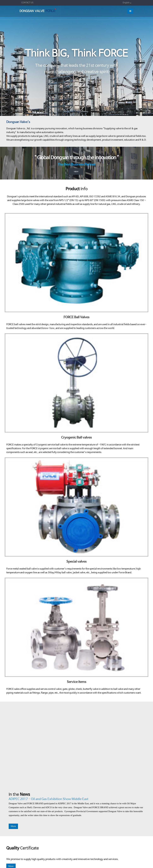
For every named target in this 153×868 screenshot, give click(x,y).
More (13, 826)
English (127, 3)
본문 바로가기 (0, 0)
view (76, 171)
